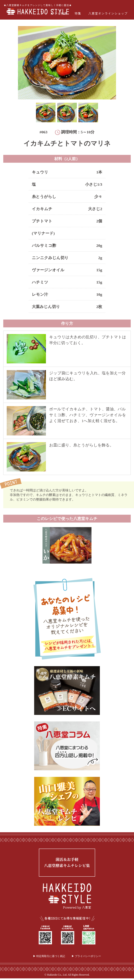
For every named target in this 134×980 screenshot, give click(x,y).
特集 (78, 13)
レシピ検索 (59, 13)
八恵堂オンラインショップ (108, 13)
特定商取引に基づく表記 (51, 956)
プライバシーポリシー (88, 956)
